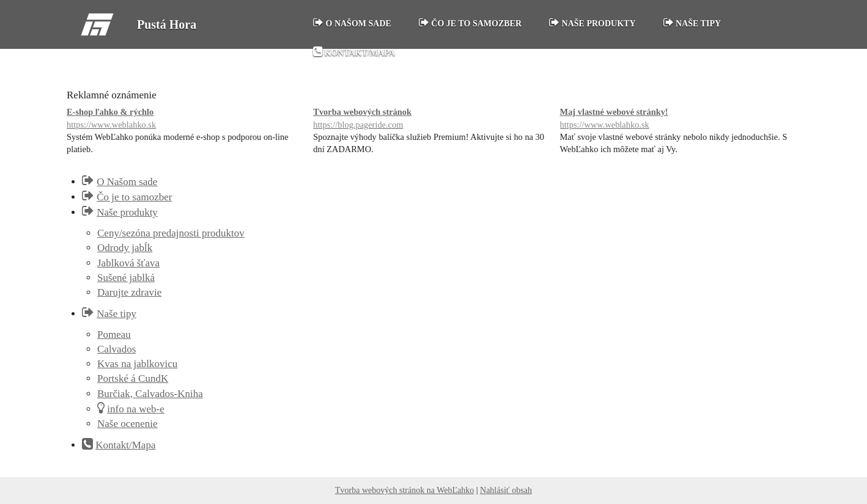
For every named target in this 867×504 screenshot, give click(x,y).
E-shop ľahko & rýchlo (187, 119)
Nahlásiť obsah (506, 490)
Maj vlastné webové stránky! (680, 119)
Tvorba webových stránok (433, 119)
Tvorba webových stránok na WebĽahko (404, 490)
